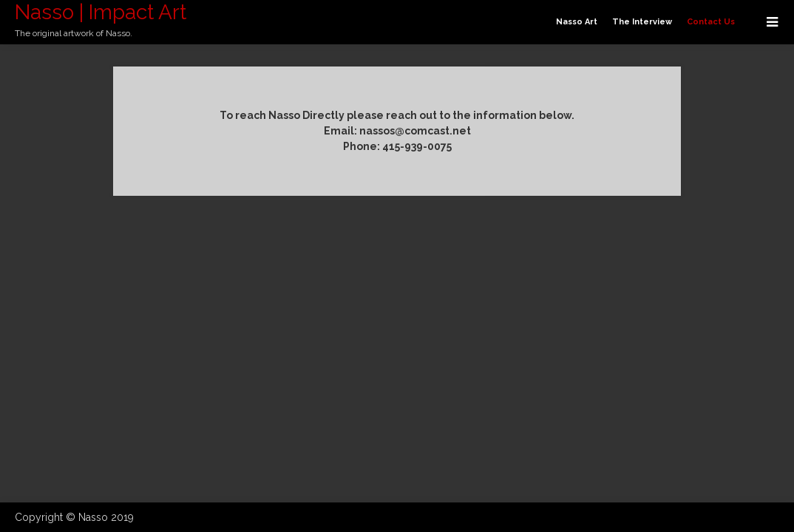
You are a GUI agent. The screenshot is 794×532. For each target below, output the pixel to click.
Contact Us (711, 22)
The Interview (642, 22)
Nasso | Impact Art (101, 12)
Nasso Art (577, 22)
